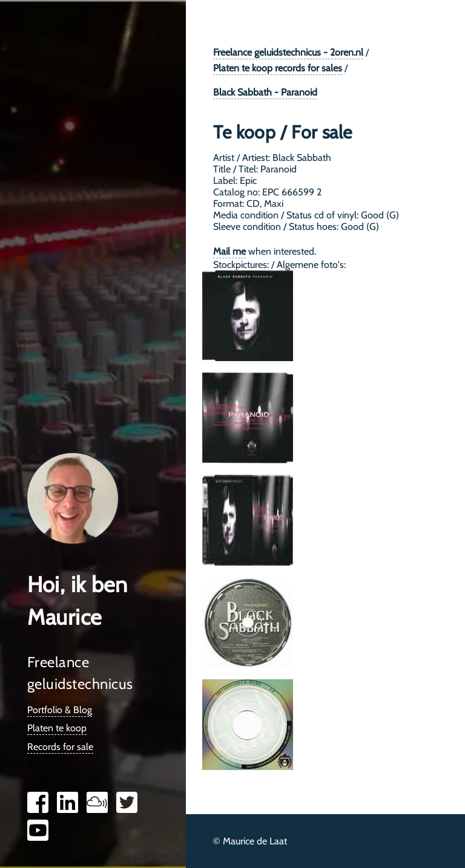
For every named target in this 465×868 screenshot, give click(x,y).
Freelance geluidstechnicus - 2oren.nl (288, 52)
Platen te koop (57, 728)
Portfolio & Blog (60, 710)
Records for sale (60, 747)
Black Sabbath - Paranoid (265, 92)
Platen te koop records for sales (278, 68)
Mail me (229, 251)
